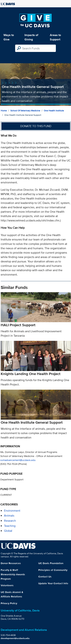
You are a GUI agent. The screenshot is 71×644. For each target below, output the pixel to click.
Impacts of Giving (31, 37)
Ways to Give (9, 37)
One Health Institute (54, 111)
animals (9, 516)
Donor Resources (11, 563)
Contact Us (45, 577)
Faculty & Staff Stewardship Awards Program (13, 574)
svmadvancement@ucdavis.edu (18, 460)
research (10, 521)
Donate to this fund (36, 126)
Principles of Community (53, 570)
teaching (10, 526)
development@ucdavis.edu (15, 638)
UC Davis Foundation (51, 563)
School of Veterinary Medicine (25, 111)
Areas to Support (55, 37)
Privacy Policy (9, 603)
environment (12, 511)
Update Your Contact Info (53, 583)
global (8, 531)
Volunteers (7, 585)
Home (4, 111)
